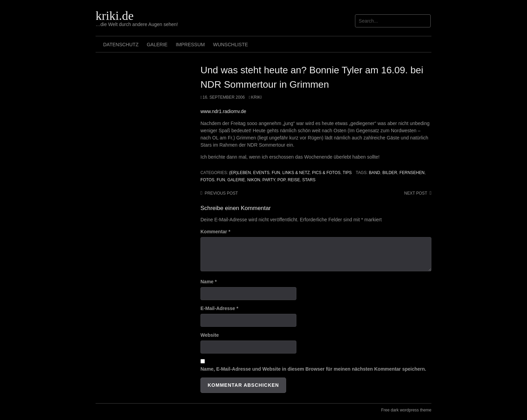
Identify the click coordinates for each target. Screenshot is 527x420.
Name (209, 282)
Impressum (190, 45)
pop (281, 180)
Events (261, 173)
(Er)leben (240, 173)
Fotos (207, 180)
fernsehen (412, 173)
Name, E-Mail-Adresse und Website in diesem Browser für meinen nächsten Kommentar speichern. (313, 369)
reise (294, 180)
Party (269, 180)
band (374, 173)
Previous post (221, 193)
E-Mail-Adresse (219, 308)
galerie (236, 180)
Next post (416, 193)
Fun (276, 173)
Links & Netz (296, 173)
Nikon (254, 180)
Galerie (157, 45)
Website (210, 335)
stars (309, 180)
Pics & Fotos (326, 173)
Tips (347, 173)
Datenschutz (121, 45)
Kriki (256, 97)
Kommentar (215, 232)
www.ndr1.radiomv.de (223, 111)
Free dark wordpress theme (406, 410)
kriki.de (115, 16)
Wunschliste (231, 45)
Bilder (390, 173)
